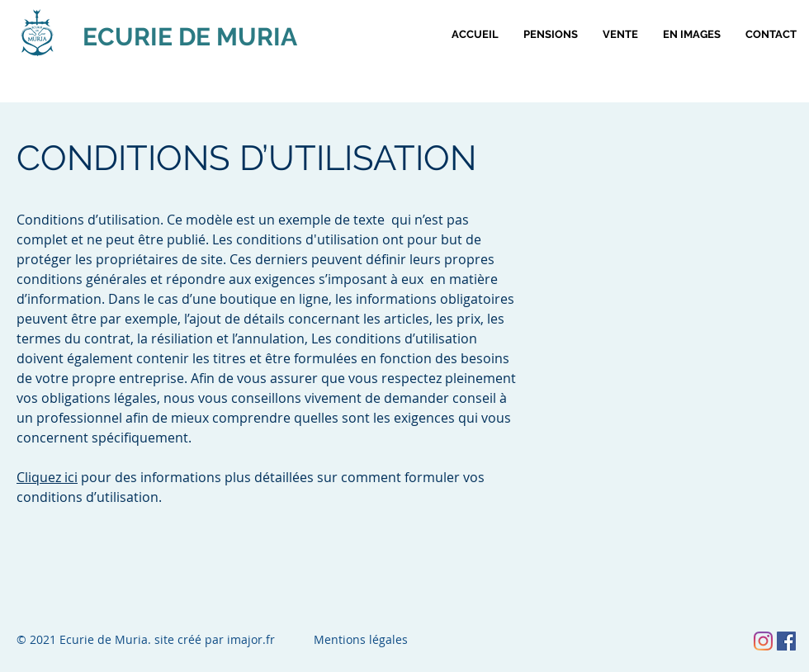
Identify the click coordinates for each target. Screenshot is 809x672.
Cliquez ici (47, 477)
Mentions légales (361, 639)
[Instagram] (763, 641)
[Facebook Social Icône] (786, 641)
